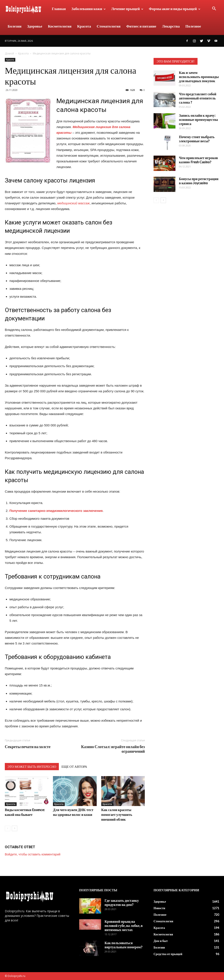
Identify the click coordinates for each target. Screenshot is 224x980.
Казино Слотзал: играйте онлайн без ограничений (113, 749)
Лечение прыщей (127, 9)
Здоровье (35, 26)
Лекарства (171, 26)
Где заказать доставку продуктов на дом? (122, 902)
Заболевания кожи (89, 9)
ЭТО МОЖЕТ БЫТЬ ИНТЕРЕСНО (32, 766)
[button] (214, 9)
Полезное (193, 26)
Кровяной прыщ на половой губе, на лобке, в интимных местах (124, 925)
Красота (84, 26)
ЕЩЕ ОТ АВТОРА (74, 766)
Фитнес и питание (141, 26)
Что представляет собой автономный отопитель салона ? (198, 98)
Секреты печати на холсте (28, 747)
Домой (9, 53)
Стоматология (109, 26)
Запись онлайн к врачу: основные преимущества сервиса (198, 119)
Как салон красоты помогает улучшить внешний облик (117, 814)
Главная (59, 9)
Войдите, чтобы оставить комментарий (33, 854)
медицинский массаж (73, 203)
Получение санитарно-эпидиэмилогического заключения (56, 511)
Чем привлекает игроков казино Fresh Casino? (198, 160)
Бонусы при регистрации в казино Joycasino (199, 181)
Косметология (60, 26)
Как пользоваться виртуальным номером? (123, 945)
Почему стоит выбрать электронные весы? (197, 139)
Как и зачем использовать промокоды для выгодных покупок (199, 77)
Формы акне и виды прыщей (175, 9)
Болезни (15, 26)
